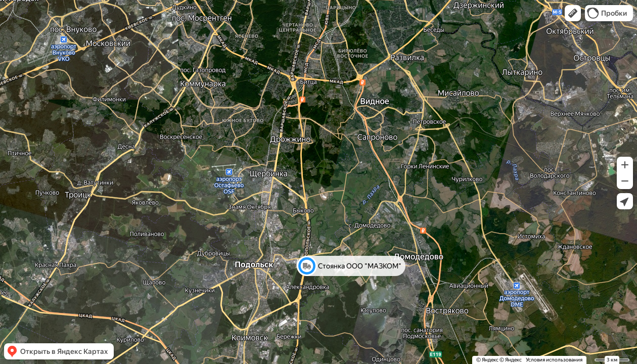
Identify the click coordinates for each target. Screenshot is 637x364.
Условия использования (554, 360)
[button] (573, 13)
